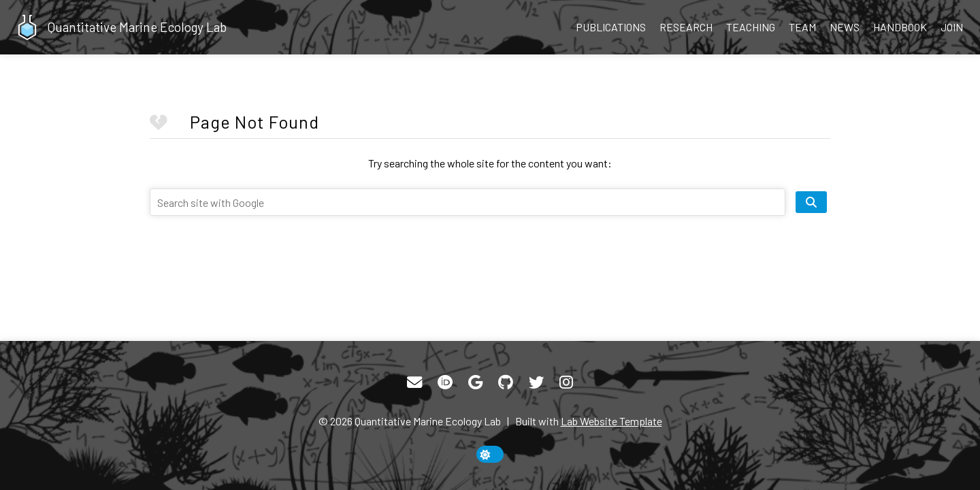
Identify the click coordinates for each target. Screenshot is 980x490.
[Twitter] (536, 382)
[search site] (811, 202)
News (845, 27)
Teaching (751, 27)
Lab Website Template (611, 421)
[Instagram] (566, 382)
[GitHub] (506, 382)
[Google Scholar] (475, 382)
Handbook (900, 27)
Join (952, 27)
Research (686, 27)
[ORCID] (445, 382)
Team (802, 27)
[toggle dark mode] (490, 454)
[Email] (414, 382)
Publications (611, 27)
